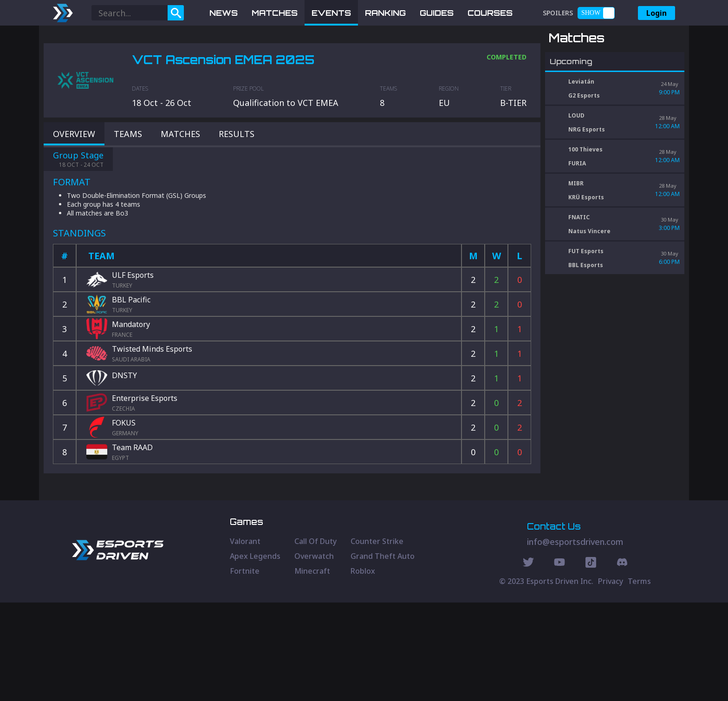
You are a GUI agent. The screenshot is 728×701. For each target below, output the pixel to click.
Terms (639, 680)
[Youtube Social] (559, 662)
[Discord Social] (591, 662)
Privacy (611, 680)
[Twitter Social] (528, 662)
